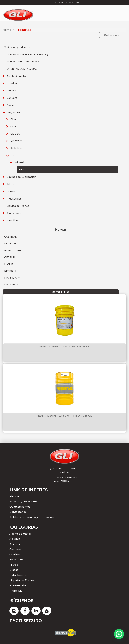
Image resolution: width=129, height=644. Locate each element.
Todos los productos (17, 47)
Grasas (11, 191)
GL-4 (13, 119)
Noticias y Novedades (24, 502)
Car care (15, 549)
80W (21, 170)
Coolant (12, 105)
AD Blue (12, 83)
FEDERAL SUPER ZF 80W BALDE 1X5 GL (64, 347)
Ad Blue (15, 539)
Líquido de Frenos (18, 206)
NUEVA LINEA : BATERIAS (23, 62)
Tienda (14, 496)
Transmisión (14, 213)
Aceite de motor (17, 76)
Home (7, 30)
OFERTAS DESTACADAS (22, 69)
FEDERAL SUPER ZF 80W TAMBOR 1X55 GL (64, 416)
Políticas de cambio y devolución (32, 517)
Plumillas (12, 220)
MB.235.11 (16, 141)
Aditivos (12, 91)
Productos (24, 30)
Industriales (14, 199)
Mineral (19, 162)
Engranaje (14, 112)
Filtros (11, 184)
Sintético (16, 148)
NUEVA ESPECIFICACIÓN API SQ (27, 54)
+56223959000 (67, 477)
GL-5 (13, 127)
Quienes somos (20, 507)
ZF (13, 156)
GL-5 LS (15, 134)
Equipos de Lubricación (21, 177)
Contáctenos (18, 512)
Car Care (12, 98)
